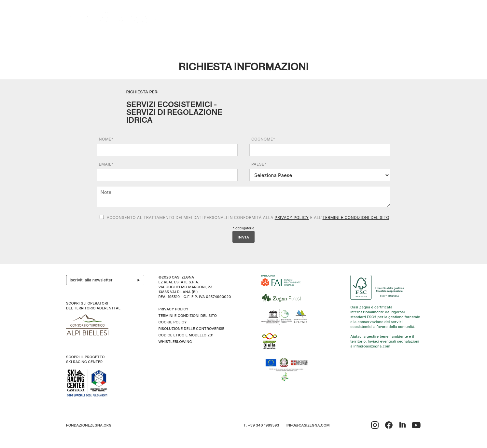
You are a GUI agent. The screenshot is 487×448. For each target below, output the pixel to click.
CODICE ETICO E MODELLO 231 (186, 335)
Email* (106, 164)
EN (414, 40)
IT (406, 40)
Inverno (352, 40)
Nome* (106, 139)
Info (380, 40)
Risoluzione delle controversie (191, 329)
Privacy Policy (292, 217)
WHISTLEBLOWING (175, 342)
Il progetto (83, 40)
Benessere (258, 40)
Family (292, 40)
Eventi (191, 40)
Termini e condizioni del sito (356, 217)
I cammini (222, 40)
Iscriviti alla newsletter (107, 280)
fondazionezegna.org (89, 425)
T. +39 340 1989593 (261, 425)
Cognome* (263, 139)
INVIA (244, 237)
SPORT (319, 40)
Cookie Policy (172, 322)
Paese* (259, 164)
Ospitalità (155, 40)
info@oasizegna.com (372, 346)
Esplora (120, 40)
